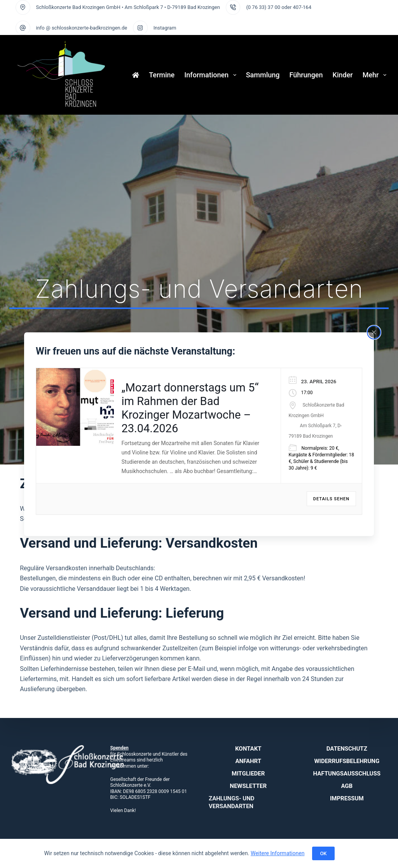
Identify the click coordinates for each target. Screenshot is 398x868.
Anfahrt (248, 761)
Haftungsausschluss (347, 774)
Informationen (212, 75)
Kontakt (248, 749)
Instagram (165, 28)
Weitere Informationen (278, 853)
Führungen (306, 75)
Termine (162, 75)
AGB (347, 786)
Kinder (343, 75)
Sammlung (263, 75)
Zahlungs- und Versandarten (232, 802)
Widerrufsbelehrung (347, 761)
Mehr (374, 75)
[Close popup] (374, 332)
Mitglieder (248, 774)
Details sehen (331, 499)
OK (323, 853)
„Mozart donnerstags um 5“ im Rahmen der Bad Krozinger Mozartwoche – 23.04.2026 (190, 408)
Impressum (347, 798)
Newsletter (248, 786)
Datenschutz (347, 749)
